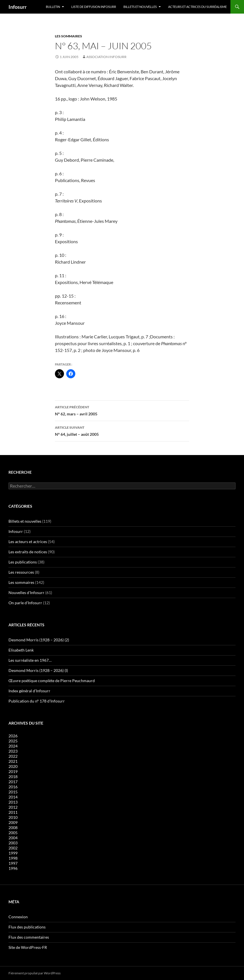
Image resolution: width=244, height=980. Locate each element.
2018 (13, 777)
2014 (13, 797)
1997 (13, 863)
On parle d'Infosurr (25, 603)
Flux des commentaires (29, 937)
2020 (13, 766)
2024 (13, 746)
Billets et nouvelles (140, 7)
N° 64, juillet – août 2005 (122, 430)
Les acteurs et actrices (28, 542)
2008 (13, 828)
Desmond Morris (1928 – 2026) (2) (39, 640)
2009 (13, 822)
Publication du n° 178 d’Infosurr (37, 701)
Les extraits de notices (28, 552)
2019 (13, 771)
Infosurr (18, 7)
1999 (13, 853)
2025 (13, 741)
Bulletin (53, 7)
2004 (13, 838)
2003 (13, 843)
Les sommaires (69, 36)
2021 (13, 761)
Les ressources (21, 572)
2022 (13, 756)
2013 (13, 802)
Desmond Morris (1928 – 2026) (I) (38, 670)
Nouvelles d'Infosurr (26, 593)
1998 (13, 858)
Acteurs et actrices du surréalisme (197, 7)
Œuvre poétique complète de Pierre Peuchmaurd (52, 681)
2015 (13, 792)
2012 (13, 807)
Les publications (23, 562)
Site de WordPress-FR (28, 947)
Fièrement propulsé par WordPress (35, 973)
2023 (13, 751)
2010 (13, 817)
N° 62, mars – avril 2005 (122, 410)
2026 (13, 736)
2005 (13, 833)
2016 (13, 787)
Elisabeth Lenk (21, 650)
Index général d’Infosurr (29, 691)
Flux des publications (27, 927)
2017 (13, 782)
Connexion (18, 917)
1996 (13, 868)
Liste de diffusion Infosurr (94, 7)
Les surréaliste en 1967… (30, 660)
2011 (13, 812)
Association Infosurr (106, 57)
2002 (13, 848)
